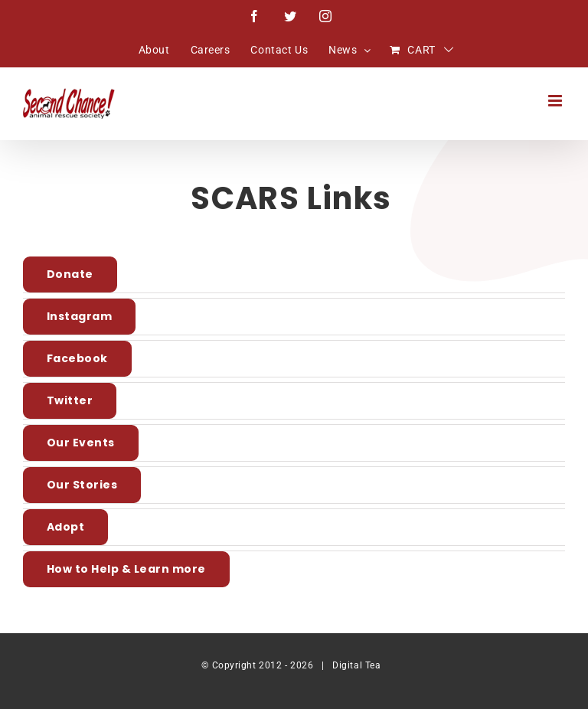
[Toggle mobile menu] (557, 101)
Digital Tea (356, 665)
